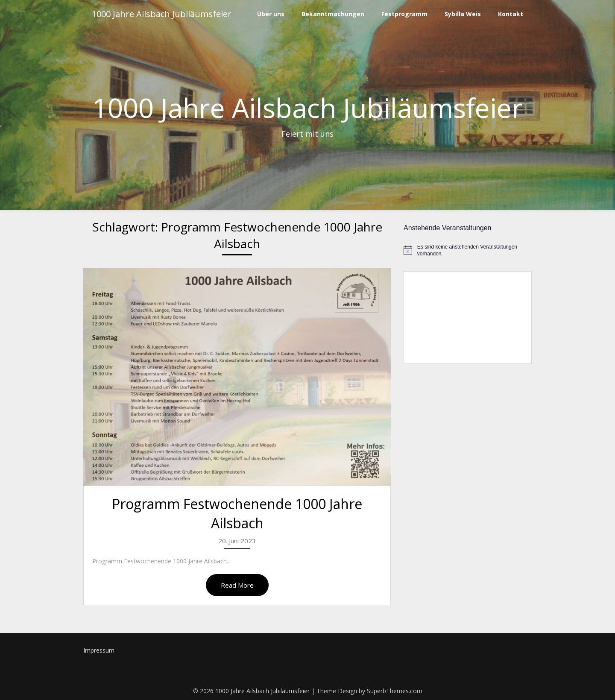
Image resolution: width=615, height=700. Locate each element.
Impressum (99, 650)
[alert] (468, 250)
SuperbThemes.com (395, 691)
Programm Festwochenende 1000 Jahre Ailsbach (237, 513)
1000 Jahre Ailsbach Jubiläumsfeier (162, 14)
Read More (237, 585)
